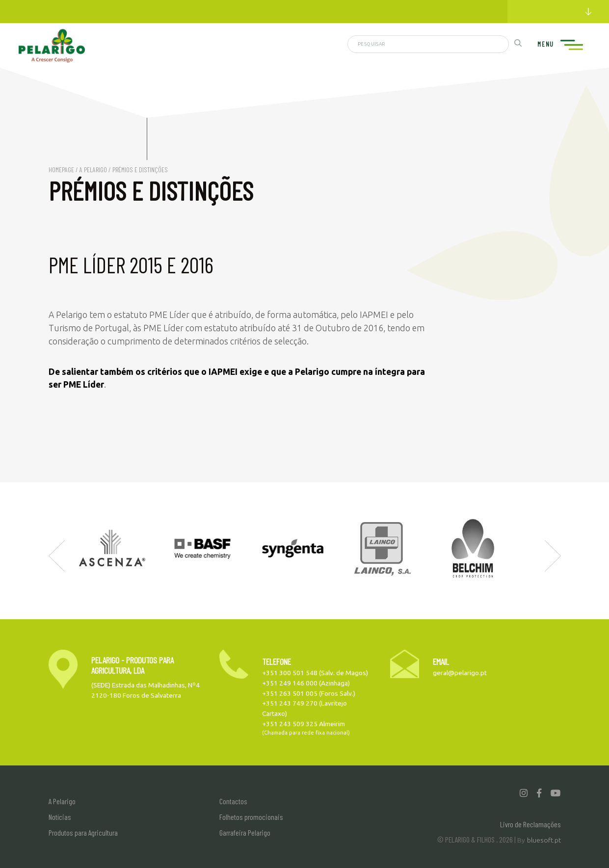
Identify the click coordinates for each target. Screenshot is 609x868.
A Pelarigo (93, 170)
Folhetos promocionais (251, 817)
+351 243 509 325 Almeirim (304, 724)
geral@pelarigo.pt (460, 673)
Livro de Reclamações (530, 824)
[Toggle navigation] (570, 45)
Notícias (60, 817)
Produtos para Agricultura (83, 832)
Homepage (61, 170)
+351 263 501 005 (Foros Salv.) (309, 693)
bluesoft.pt (544, 840)
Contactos (233, 801)
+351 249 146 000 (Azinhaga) (306, 683)
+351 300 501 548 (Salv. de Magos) (315, 673)
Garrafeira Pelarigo (245, 832)
